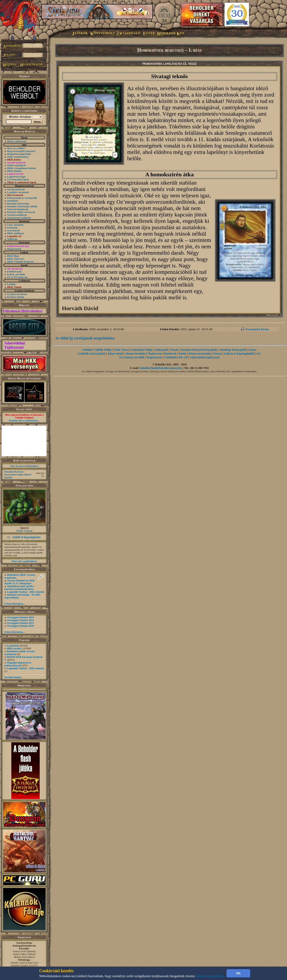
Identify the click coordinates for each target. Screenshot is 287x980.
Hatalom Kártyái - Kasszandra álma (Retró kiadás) (18, 474)
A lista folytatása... (14, 604)
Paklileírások (14, 271)
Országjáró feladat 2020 (20, 626)
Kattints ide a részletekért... (24, 420)
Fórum (217, 354)
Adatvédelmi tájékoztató (205, 357)
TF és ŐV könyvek (17, 277)
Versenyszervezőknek (19, 218)
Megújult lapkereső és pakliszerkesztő (18, 664)
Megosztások (14, 249)
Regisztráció (154, 357)
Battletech (170, 354)
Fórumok (12, 228)
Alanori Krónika (135, 354)
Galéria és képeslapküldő (239, 354)
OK (238, 973)
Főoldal (87, 350)
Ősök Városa (24, 531)
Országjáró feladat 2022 (20, 623)
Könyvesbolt (115, 354)
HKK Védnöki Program (20, 262)
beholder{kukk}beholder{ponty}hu (161, 368)
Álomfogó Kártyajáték (233, 350)
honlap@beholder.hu (24, 946)
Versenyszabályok (17, 215)
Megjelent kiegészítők (19, 154)
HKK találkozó (15, 233)
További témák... (13, 677)
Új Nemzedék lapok (18, 179)
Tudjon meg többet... (211, 976)
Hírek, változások (17, 141)
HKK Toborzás (15, 259)
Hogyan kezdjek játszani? (21, 151)
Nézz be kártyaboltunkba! (24, 466)
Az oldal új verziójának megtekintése (85, 338)
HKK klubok (14, 171)
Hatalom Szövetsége (18, 203)
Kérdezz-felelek (16, 297)
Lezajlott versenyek (18, 192)
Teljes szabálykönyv (18, 157)
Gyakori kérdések (17, 294)
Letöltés (11, 284)
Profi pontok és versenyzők (22, 198)
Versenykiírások (16, 189)
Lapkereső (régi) (16, 177)
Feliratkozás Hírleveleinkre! (23, 311)
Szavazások (13, 230)
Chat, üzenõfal (15, 225)
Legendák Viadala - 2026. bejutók (26, 592)
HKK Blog (13, 256)
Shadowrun (155, 354)
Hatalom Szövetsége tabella (22, 206)
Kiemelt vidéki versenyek (21, 212)
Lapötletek (13, 646)
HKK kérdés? (15, 648)
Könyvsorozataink (200, 354)
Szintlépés (13, 201)
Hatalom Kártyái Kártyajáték (199, 350)
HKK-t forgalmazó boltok (21, 168)
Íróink (183, 354)
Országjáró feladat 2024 (20, 617)
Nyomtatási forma (257, 329)
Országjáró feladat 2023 (20, 620)
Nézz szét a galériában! (24, 561)
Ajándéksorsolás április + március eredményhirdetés (20, 587)
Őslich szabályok (16, 165)
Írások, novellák (16, 274)
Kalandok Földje (142, 350)
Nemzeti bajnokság (18, 209)
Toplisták (12, 239)
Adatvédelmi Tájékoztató (15, 345)
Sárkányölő (161, 350)
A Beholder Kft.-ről (176, 357)
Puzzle (175, 350)
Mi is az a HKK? (16, 148)
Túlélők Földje (103, 350)
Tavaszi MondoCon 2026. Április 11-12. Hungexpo (20, 582)
